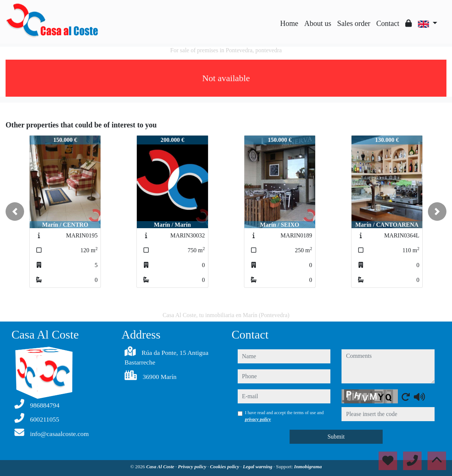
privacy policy (258, 419)
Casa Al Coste (161, 467)
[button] (15, 212)
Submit (336, 437)
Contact (388, 23)
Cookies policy (225, 467)
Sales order (354, 23)
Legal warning (258, 467)
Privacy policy (193, 467)
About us (318, 23)
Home (289, 23)
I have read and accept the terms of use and (284, 416)
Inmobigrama (308, 467)
